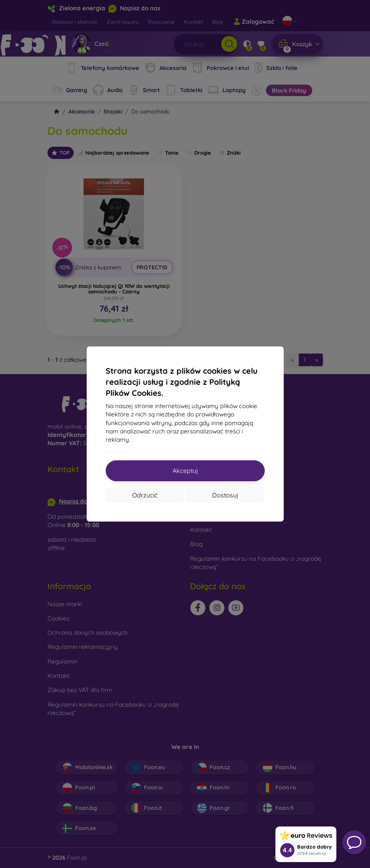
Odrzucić (145, 495)
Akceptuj (185, 471)
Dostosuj (225, 495)
